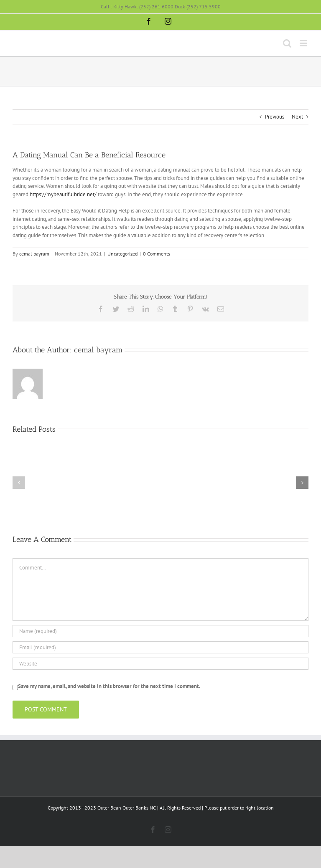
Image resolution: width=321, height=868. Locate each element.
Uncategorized (122, 254)
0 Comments (157, 254)
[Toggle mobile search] (287, 43)
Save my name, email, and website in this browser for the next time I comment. (109, 686)
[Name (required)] (160, 631)
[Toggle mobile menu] (304, 43)
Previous (275, 117)
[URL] (160, 664)
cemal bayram (34, 254)
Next (297, 117)
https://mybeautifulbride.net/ (63, 194)
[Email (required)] (160, 647)
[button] (19, 483)
